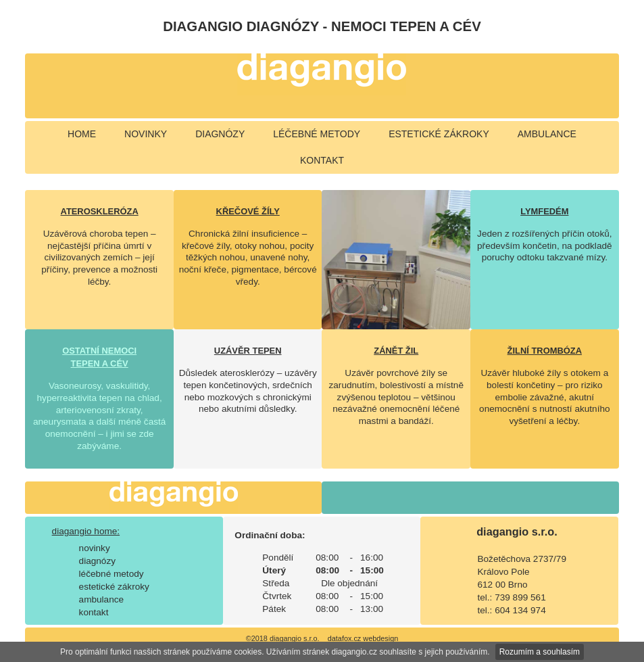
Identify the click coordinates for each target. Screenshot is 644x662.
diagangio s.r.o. (517, 531)
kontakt (322, 160)
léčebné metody (317, 134)
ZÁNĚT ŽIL (396, 351)
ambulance (547, 134)
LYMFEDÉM (544, 211)
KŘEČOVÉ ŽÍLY (248, 211)
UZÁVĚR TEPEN (248, 351)
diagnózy (220, 134)
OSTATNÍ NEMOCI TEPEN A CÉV (99, 357)
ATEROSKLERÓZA (100, 211)
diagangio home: (86, 531)
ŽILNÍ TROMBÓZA (545, 351)
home (82, 134)
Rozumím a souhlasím (540, 652)
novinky (146, 134)
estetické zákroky (439, 134)
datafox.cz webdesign (363, 638)
